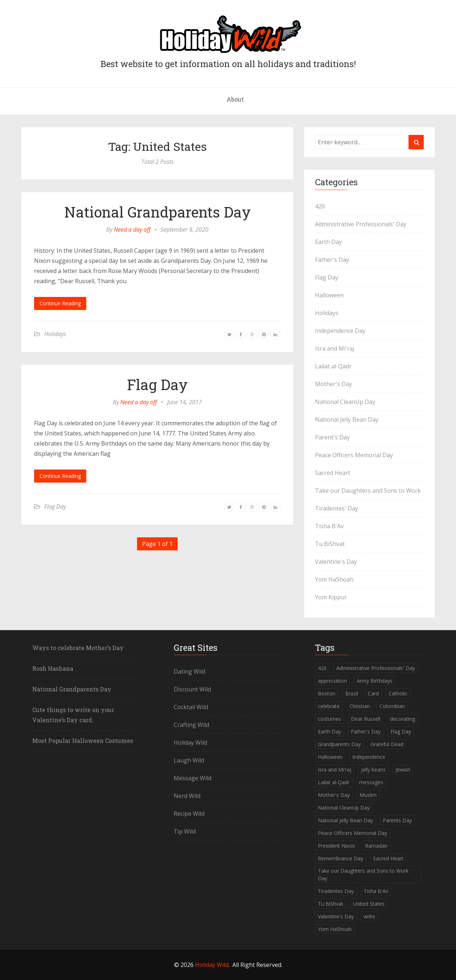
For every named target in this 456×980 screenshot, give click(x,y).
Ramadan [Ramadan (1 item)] (376, 846)
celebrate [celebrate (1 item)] (329, 706)
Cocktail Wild (191, 707)
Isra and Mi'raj (335, 348)
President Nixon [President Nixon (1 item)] (337, 846)
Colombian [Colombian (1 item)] (392, 706)
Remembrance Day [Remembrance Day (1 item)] (341, 858)
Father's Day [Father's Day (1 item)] (366, 731)
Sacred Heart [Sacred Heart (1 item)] (388, 858)
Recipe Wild (189, 814)
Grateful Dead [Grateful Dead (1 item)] (387, 744)
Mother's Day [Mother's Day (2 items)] (334, 795)
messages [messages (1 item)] (371, 782)
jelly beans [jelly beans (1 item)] (373, 770)
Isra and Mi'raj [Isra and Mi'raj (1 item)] (335, 770)
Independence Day (340, 331)
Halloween (329, 295)
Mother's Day (333, 384)
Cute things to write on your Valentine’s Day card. (73, 715)
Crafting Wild (191, 725)
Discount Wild (192, 689)
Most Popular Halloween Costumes (83, 741)
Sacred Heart (333, 473)
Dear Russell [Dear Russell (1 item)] (366, 719)
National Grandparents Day (157, 212)
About (235, 99)
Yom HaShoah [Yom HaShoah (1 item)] (335, 929)
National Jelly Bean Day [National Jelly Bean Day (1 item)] (345, 820)
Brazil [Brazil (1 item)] (352, 693)
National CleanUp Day (345, 402)
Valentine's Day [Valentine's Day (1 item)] (336, 916)
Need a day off (132, 230)
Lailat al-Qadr (333, 366)
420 (320, 206)
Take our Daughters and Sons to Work (368, 491)
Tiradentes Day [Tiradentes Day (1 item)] (336, 891)
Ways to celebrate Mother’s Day (78, 648)
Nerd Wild (187, 796)
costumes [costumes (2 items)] (329, 719)
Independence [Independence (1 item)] (369, 757)
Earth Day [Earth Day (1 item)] (329, 731)
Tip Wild (185, 831)
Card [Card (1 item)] (373, 693)
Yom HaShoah (334, 579)
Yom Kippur (331, 597)
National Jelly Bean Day (347, 419)
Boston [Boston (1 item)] (327, 693)
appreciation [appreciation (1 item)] (332, 681)
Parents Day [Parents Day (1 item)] (397, 820)
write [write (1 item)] (369, 916)
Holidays (55, 334)
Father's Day (332, 260)
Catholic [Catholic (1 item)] (398, 693)
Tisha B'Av (329, 526)
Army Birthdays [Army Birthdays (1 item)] (375, 681)
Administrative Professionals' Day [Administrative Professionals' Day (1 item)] (376, 668)
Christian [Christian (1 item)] (360, 706)
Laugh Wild (189, 760)
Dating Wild (189, 671)
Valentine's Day (336, 562)
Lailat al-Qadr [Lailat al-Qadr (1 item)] (334, 782)
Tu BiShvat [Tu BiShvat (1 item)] (331, 904)
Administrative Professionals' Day (361, 224)
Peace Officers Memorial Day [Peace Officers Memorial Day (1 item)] (353, 833)
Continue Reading (60, 303)
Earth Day (328, 242)
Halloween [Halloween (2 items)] (330, 757)
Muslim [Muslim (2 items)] (368, 795)
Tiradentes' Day (337, 508)
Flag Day (157, 384)
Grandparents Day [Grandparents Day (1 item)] (339, 744)
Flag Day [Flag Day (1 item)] (401, 731)
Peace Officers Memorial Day (354, 455)
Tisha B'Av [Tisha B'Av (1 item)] (376, 891)
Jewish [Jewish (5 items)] (403, 770)
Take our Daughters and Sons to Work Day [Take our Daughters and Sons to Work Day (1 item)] (363, 874)
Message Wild (192, 778)
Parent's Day (332, 437)
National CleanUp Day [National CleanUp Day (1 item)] (344, 808)
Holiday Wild (190, 743)
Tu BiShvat (330, 544)
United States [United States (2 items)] (369, 904)
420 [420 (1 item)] (322, 668)
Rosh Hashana (53, 668)
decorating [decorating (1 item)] (403, 719)
